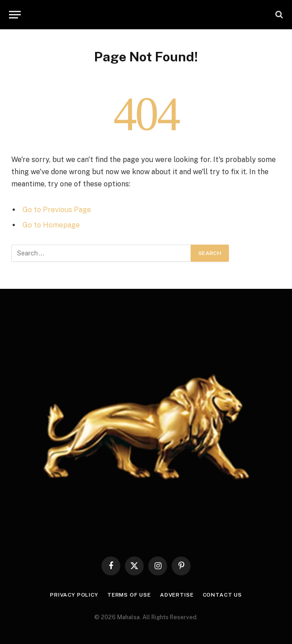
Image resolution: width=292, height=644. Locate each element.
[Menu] (15, 15)
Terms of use (129, 595)
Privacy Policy (74, 595)
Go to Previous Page (57, 210)
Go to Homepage (51, 225)
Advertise (177, 595)
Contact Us (222, 595)
